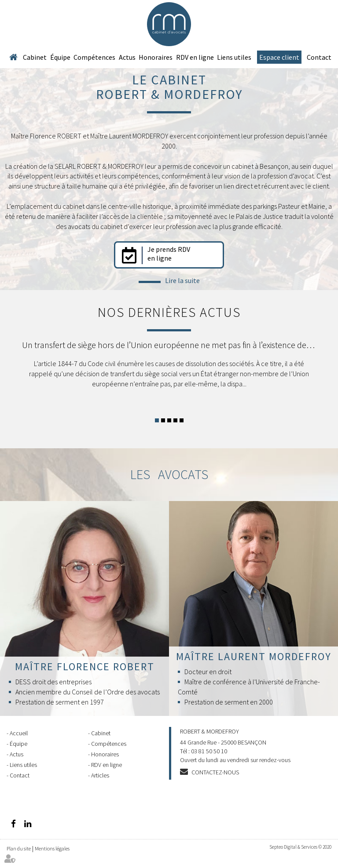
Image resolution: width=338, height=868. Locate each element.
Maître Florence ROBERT (85, 666)
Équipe (60, 57)
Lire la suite (182, 280)
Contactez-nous (215, 772)
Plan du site (19, 848)
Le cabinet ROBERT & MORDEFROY (169, 87)
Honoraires (156, 57)
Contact (319, 57)
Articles (100, 775)
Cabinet (35, 57)
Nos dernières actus (169, 312)
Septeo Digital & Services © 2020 (300, 847)
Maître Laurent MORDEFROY (254, 656)
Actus (127, 57)
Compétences (94, 57)
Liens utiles (234, 57)
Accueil (13, 57)
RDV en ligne (195, 57)
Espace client (279, 57)
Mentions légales (52, 848)
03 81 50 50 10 (209, 751)
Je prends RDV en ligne (169, 254)
